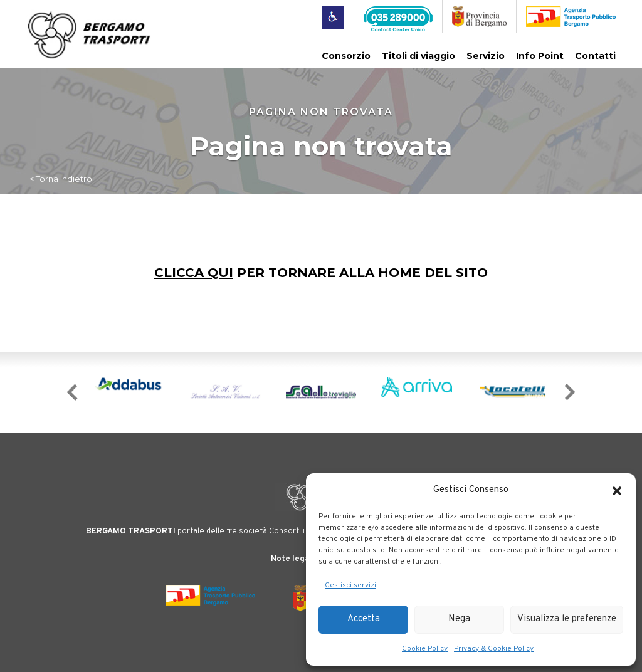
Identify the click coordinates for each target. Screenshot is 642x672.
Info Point (540, 56)
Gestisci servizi (350, 585)
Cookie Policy (425, 649)
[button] (617, 491)
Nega (459, 619)
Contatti (595, 56)
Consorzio (346, 56)
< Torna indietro (61, 179)
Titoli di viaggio (418, 56)
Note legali (292, 559)
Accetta (364, 619)
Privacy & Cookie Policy (494, 649)
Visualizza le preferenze (567, 619)
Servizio (486, 56)
